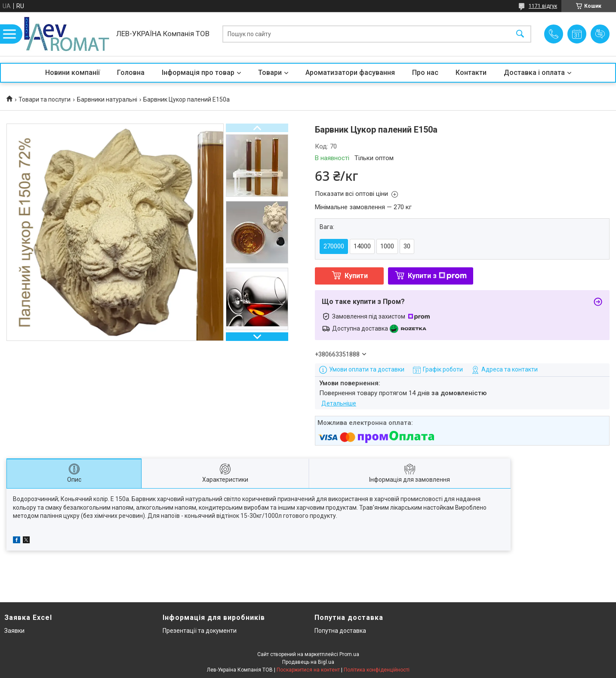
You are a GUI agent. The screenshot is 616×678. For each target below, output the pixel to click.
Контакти (471, 73)
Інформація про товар (198, 73)
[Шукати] (520, 34)
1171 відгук (543, 6)
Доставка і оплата (534, 73)
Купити (356, 276)
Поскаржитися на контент (308, 670)
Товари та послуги (45, 99)
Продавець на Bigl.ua (308, 662)
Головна (131, 73)
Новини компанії (72, 73)
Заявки (14, 631)
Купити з (437, 276)
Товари (270, 73)
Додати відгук (600, 34)
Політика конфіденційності (377, 670)
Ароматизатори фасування (350, 73)
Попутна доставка (340, 631)
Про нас (425, 73)
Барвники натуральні (107, 99)
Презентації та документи (200, 631)
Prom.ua (349, 654)
